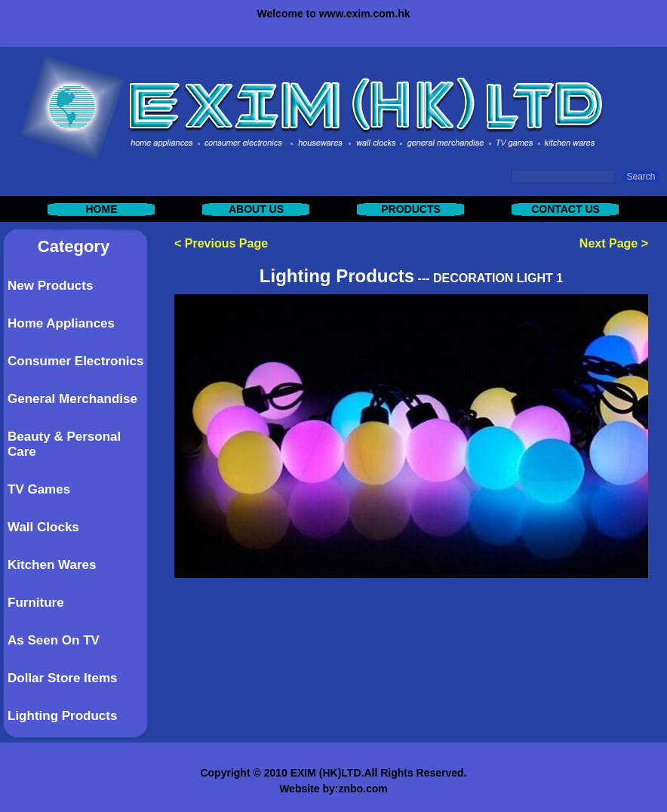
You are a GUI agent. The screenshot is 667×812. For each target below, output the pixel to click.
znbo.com (363, 789)
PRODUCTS (411, 209)
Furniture (36, 603)
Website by (307, 789)
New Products (50, 286)
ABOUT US (256, 209)
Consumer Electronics (75, 361)
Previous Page (226, 243)
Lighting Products (62, 716)
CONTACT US (566, 209)
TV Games (39, 489)
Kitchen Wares (52, 565)
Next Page (609, 243)
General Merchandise (72, 399)
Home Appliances (61, 323)
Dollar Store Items (63, 678)
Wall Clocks (43, 527)
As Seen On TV (54, 640)
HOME (102, 209)
